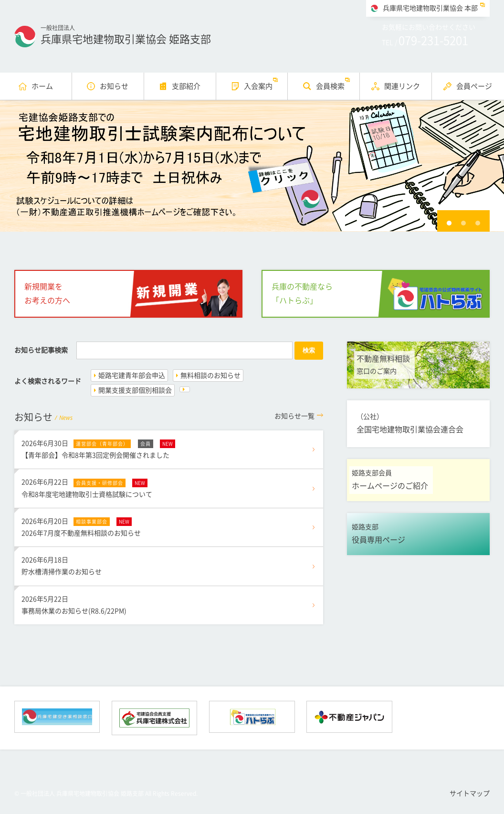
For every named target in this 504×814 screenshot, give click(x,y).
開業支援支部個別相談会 (135, 390)
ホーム (42, 86)
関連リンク (402, 86)
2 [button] (463, 223)
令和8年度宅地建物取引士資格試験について (169, 487)
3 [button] (478, 223)
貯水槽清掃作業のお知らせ (169, 565)
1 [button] (449, 223)
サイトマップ (470, 793)
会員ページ (474, 86)
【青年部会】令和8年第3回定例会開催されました (169, 448)
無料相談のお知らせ (210, 375)
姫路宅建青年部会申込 (132, 375)
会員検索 (330, 86)
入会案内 (258, 86)
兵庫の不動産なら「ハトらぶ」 (302, 294)
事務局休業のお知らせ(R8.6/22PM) (169, 604)
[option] (252, 166)
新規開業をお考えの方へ (47, 294)
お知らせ (114, 86)
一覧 (294, 416)
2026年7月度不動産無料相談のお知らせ (169, 526)
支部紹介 (186, 86)
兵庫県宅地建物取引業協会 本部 (430, 8)
